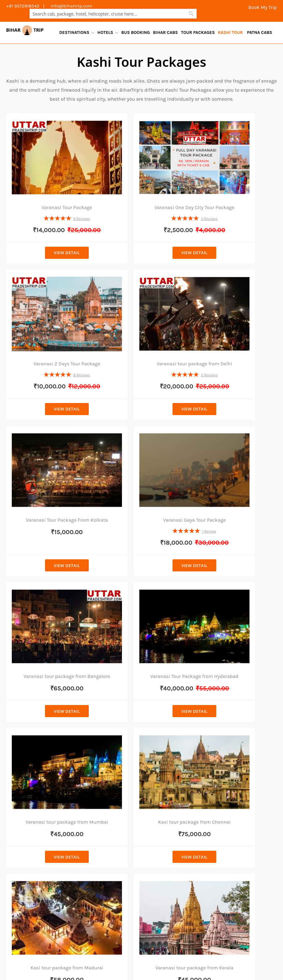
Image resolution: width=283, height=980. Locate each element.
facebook (228, 792)
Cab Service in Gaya (100, 771)
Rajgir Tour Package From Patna (175, 750)
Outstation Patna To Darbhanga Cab (122, 924)
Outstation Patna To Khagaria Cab (48, 906)
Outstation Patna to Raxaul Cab (46, 888)
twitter (225, 808)
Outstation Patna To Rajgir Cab (187, 942)
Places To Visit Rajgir (66, 950)
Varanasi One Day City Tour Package (142, 182)
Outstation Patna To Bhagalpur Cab (206, 924)
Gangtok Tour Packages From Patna (173, 802)
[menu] (166, 33)
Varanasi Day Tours (145, 959)
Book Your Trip (230, 768)
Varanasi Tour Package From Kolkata (142, 316)
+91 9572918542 (33, 819)
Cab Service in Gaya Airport (100, 785)
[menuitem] (77, 33)
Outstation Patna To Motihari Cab (48, 915)
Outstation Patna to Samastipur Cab (126, 888)
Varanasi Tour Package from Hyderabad (141, 450)
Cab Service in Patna (101, 723)
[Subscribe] (210, 683)
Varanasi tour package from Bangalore (49, 450)
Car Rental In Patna (100, 733)
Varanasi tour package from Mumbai (234, 450)
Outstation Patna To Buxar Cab (124, 915)
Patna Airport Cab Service (107, 744)
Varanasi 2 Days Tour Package (234, 179)
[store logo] (25, 30)
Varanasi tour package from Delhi (49, 316)
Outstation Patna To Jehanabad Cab (130, 906)
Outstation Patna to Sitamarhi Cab (49, 897)
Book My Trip (262, 7)
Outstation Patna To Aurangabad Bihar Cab (210, 915)
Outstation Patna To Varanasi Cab (130, 897)
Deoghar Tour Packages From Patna (172, 819)
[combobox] (113, 14)
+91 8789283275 (33, 810)
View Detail (49, 229)
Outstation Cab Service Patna (104, 757)
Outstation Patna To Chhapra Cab (208, 888)
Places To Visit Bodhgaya (177, 950)
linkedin (227, 824)
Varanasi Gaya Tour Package (234, 313)
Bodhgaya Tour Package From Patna (173, 733)
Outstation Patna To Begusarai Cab (109, 942)
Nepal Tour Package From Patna (175, 767)
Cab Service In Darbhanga (107, 799)
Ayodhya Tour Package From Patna (171, 854)
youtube (226, 841)
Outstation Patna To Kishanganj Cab (212, 897)
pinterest (227, 874)
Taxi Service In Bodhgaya (106, 809)
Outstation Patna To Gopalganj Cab (213, 906)
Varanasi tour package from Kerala (234, 573)
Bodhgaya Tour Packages (38, 959)
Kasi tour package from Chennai (49, 573)
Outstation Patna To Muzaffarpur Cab (52, 933)
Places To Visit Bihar (231, 950)
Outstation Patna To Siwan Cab (203, 933)
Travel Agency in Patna (95, 959)
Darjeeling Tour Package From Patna (173, 785)
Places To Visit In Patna (119, 950)
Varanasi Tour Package (49, 179)
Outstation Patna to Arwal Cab (44, 924)
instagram (229, 857)
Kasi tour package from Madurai (141, 573)
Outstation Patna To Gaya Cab (131, 933)
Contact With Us (233, 756)
